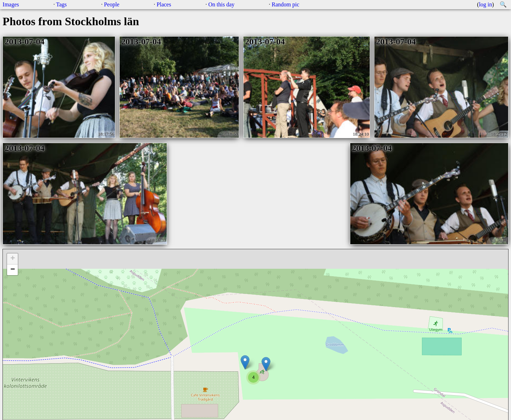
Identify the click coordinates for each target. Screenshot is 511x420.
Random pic (286, 4)
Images (11, 4)
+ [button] (13, 259)
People (112, 4)
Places (164, 4)
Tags (61, 4)
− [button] (13, 270)
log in (486, 4)
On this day (221, 4)
